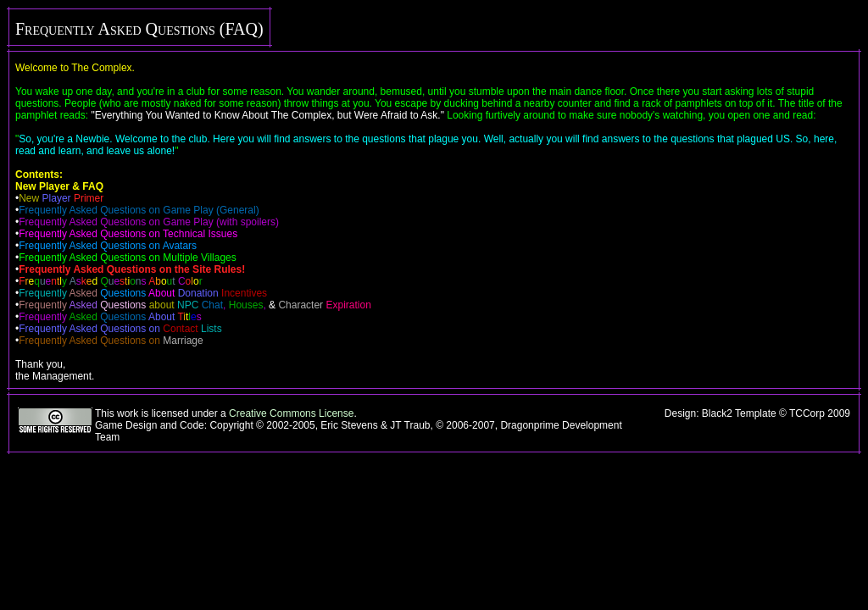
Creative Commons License (291, 413)
